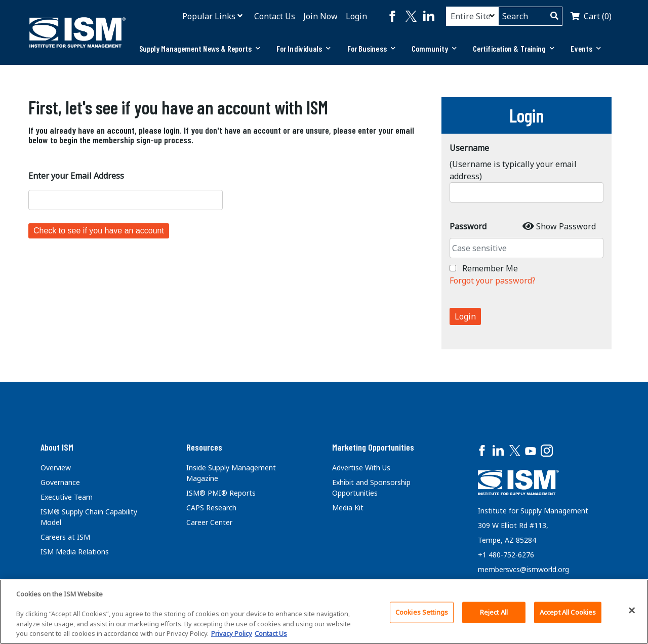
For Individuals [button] (304, 48)
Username (469, 148)
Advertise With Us (361, 468)
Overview (56, 468)
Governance (60, 482)
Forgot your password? (493, 280)
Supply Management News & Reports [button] (200, 48)
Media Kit (348, 508)
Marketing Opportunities (373, 447)
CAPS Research (211, 508)
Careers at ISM (65, 537)
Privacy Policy (232, 633)
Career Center (209, 522)
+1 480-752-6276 (506, 555)
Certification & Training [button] (514, 48)
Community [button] (434, 48)
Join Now (320, 16)
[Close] (632, 611)
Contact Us (275, 16)
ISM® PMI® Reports (221, 493)
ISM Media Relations (75, 552)
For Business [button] (371, 48)
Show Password (566, 226)
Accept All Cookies (568, 612)
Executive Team (67, 497)
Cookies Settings (422, 612)
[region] (324, 612)
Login (356, 16)
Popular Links (209, 16)
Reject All (494, 612)
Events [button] (586, 48)
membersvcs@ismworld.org (523, 569)
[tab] (200, 49)
